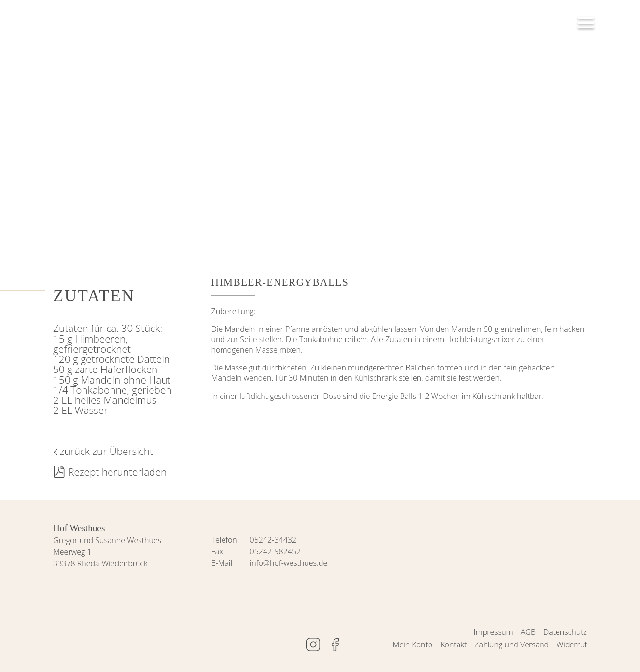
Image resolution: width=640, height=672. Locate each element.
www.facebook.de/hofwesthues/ (335, 645)
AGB (528, 632)
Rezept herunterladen (117, 472)
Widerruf (572, 645)
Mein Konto (413, 645)
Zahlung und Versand (512, 645)
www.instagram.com (313, 645)
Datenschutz (565, 632)
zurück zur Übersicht (106, 451)
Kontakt (453, 645)
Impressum (494, 632)
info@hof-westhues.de (289, 563)
